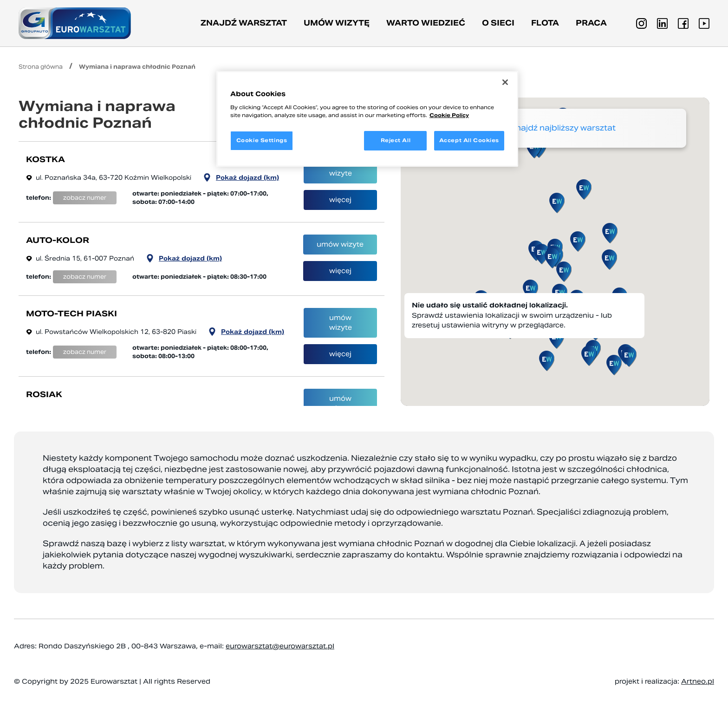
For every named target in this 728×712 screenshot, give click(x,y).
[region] (367, 119)
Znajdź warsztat (244, 23)
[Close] (505, 82)
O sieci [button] (498, 23)
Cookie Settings (262, 140)
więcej (340, 200)
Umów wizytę (337, 23)
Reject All (396, 140)
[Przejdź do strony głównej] (75, 23)
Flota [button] (545, 23)
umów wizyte (341, 168)
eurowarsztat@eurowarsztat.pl (280, 646)
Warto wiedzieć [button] (426, 23)
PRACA (591, 23)
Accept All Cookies (469, 140)
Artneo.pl (698, 681)
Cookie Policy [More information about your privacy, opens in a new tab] (449, 115)
